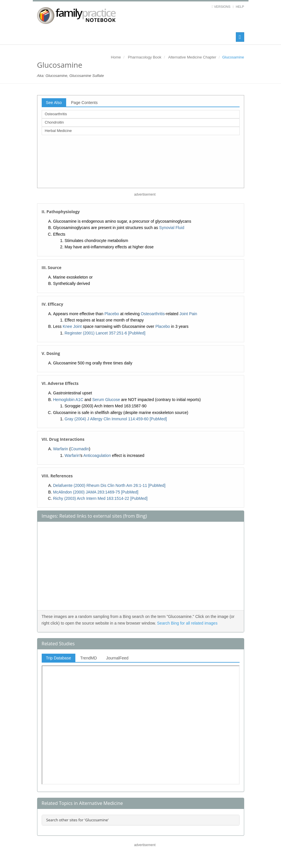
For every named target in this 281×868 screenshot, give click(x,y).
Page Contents (84, 103)
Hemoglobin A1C (68, 400)
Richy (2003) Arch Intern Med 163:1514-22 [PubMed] (100, 498)
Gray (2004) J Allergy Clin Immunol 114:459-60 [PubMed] (116, 419)
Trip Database (59, 658)
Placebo (112, 314)
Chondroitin (55, 122)
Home (116, 57)
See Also (54, 103)
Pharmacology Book (145, 57)
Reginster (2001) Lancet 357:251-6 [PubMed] (105, 333)
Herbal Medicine (58, 131)
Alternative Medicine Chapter (192, 57)
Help (240, 7)
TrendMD (89, 658)
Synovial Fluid (172, 228)
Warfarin (61, 449)
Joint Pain (188, 314)
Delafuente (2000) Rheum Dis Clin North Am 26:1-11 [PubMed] (109, 485)
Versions (222, 7)
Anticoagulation (97, 455)
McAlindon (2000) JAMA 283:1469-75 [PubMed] (96, 492)
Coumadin (80, 449)
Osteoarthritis (56, 114)
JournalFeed (117, 658)
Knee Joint (72, 326)
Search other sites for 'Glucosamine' (78, 820)
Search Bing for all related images (187, 623)
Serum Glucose (106, 400)
